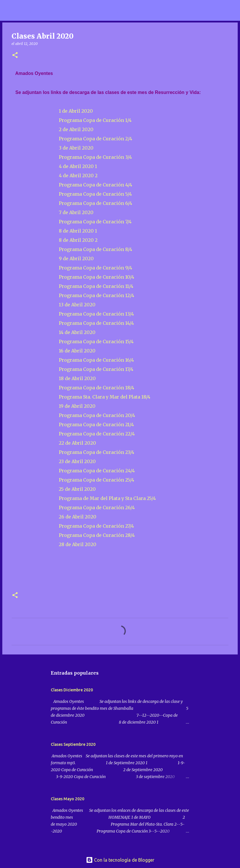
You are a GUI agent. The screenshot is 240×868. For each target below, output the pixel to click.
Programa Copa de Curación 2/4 (95, 139)
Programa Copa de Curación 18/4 (96, 388)
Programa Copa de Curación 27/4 (96, 526)
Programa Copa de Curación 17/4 (96, 369)
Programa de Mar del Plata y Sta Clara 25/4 (107, 498)
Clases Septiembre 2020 (73, 744)
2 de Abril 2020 (76, 129)
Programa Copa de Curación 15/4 (96, 341)
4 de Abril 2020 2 (78, 176)
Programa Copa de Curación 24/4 (97, 471)
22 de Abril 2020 (77, 443)
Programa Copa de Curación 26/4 (96, 507)
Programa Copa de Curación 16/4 (96, 360)
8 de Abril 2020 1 (78, 231)
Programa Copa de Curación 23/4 (96, 452)
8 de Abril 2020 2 (79, 240)
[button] (15, 55)
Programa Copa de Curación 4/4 (95, 185)
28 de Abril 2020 (78, 544)
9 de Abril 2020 (76, 258)
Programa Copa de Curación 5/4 (95, 194)
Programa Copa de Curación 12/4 (96, 295)
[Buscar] (169, 10)
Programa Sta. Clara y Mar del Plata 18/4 (105, 397)
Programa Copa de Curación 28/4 (97, 535)
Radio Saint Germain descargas (89, 10)
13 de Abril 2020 (77, 305)
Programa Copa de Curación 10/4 (96, 277)
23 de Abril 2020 (77, 461)
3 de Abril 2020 (76, 148)
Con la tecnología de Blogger (120, 860)
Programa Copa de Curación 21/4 (96, 424)
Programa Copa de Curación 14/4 (96, 323)
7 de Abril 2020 (76, 212)
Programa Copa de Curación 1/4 (95, 120)
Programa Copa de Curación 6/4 (95, 203)
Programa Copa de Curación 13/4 (96, 314)
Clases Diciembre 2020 (72, 690)
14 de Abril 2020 (77, 332)
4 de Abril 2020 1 (78, 166)
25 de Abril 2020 (77, 489)
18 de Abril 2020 (78, 378)
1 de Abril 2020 (76, 111)
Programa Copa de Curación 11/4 (96, 286)
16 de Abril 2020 (77, 351)
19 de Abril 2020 (78, 406)
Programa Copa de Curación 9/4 (95, 268)
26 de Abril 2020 (78, 517)
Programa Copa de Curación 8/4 (95, 249)
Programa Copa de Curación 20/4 (97, 415)
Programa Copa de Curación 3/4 (95, 157)
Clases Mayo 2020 (67, 799)
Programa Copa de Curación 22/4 (97, 434)
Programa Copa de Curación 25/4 (96, 480)
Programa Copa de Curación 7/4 (95, 222)
